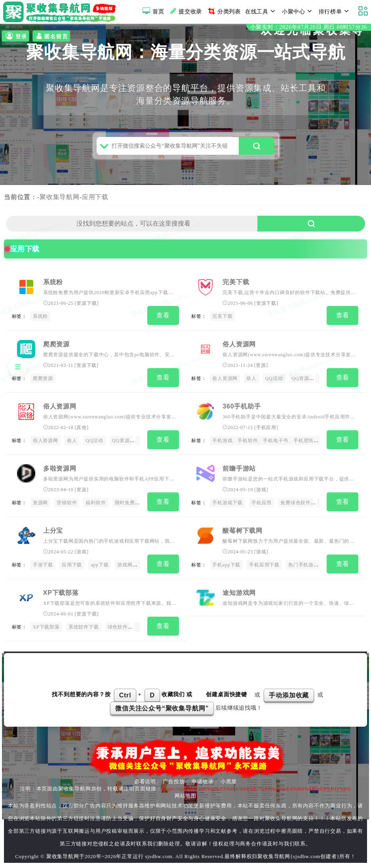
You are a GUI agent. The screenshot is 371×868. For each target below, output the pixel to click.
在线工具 (261, 11)
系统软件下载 (84, 625)
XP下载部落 (61, 592)
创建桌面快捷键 (226, 692)
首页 (152, 11)
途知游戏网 (239, 592)
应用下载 (95, 202)
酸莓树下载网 (243, 531)
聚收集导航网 (60, 202)
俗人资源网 (239, 348)
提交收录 (185, 11)
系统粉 (53, 288)
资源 (261, 369)
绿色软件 (118, 625)
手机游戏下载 (227, 504)
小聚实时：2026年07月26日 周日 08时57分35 (309, 27)
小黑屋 (229, 779)
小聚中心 (298, 11)
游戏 (261, 491)
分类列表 (224, 11)
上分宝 (53, 531)
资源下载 (87, 308)
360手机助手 (242, 409)
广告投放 (174, 779)
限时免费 (125, 504)
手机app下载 (226, 565)
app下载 (100, 565)
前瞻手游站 (239, 470)
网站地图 (185, 793)
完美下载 (236, 288)
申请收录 (203, 779)
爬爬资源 (56, 348)
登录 (15, 36)
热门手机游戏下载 (308, 565)
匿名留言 (51, 36)
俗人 (251, 382)
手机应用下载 (264, 565)
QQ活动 (274, 382)
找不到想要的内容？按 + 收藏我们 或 (123, 692)
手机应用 (266, 430)
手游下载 (43, 565)
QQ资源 (300, 382)
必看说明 (145, 779)
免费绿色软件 (296, 504)
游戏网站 (127, 565)
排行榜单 (335, 11)
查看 (163, 320)
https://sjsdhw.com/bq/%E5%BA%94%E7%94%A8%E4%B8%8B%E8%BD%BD (257, 786)
